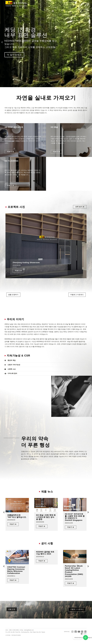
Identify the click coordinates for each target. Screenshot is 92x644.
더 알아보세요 (14, 55)
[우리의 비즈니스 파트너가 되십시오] (86, 638)
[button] (85, 4)
